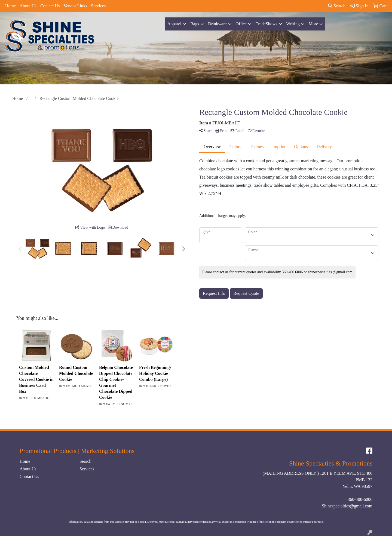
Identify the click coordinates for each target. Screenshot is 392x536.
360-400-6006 (360, 499)
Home (10, 6)
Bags (195, 24)
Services (98, 6)
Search (337, 6)
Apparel (174, 24)
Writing (293, 24)
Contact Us (50, 6)
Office (241, 24)
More (313, 24)
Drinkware (217, 24)
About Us (28, 6)
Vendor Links (75, 6)
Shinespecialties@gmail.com (347, 506)
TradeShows (266, 24)
